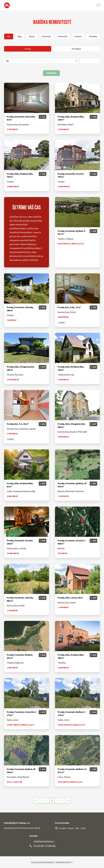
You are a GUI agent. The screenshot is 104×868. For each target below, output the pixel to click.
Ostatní (78, 36)
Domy (32, 36)
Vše (9, 36)
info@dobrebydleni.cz (44, 841)
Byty (20, 36)
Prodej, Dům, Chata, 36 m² (70, 598)
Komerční (63, 36)
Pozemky (46, 36)
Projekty (93, 36)
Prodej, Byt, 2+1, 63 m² (18, 424)
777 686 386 (50, 846)
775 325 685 (39, 846)
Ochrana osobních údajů (42, 862)
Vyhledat (51, 73)
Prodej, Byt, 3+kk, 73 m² (69, 307)
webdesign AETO (64, 862)
